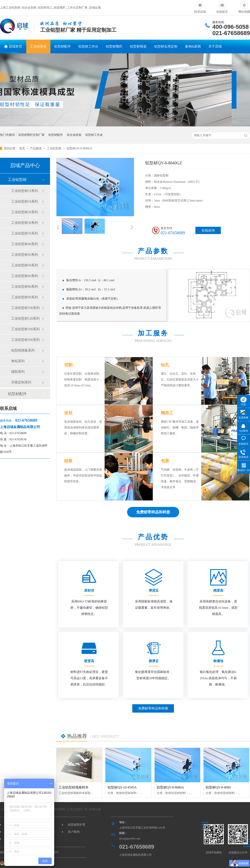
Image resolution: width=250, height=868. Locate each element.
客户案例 (74, 832)
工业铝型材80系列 (25, 287)
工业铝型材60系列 (25, 276)
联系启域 (200, 7)
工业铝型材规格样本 (74, 787)
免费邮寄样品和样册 (153, 708)
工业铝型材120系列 (25, 318)
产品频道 (36, 148)
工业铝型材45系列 (25, 255)
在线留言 (222, 7)
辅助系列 (18, 372)
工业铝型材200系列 (25, 340)
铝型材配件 (62, 46)
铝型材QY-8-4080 (218, 787)
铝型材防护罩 (77, 825)
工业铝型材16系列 (25, 201)
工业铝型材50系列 (25, 265)
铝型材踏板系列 (23, 350)
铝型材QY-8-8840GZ (80, 148)
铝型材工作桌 (94, 135)
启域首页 (15, 46)
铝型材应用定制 (166, 46)
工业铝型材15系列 (25, 191)
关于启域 (215, 46)
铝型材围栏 (114, 46)
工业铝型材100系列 (25, 308)
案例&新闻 (193, 46)
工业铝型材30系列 (25, 223)
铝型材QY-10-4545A (122, 787)
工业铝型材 (38, 46)
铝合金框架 (74, 135)
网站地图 (244, 7)
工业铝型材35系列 (25, 233)
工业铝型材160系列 (25, 329)
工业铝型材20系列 (25, 212)
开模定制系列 (21, 382)
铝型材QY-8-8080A (170, 787)
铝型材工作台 (88, 46)
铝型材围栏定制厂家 (31, 135)
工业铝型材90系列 (25, 297)
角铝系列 (18, 361)
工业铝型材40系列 (25, 244)
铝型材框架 (138, 46)
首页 (22, 148)
